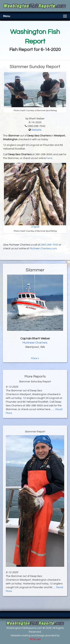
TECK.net (35, 639)
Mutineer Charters (35, 343)
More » (35, 358)
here (49, 158)
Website (36, 130)
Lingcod (35, 227)
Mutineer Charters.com (43, 249)
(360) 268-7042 (49, 245)
